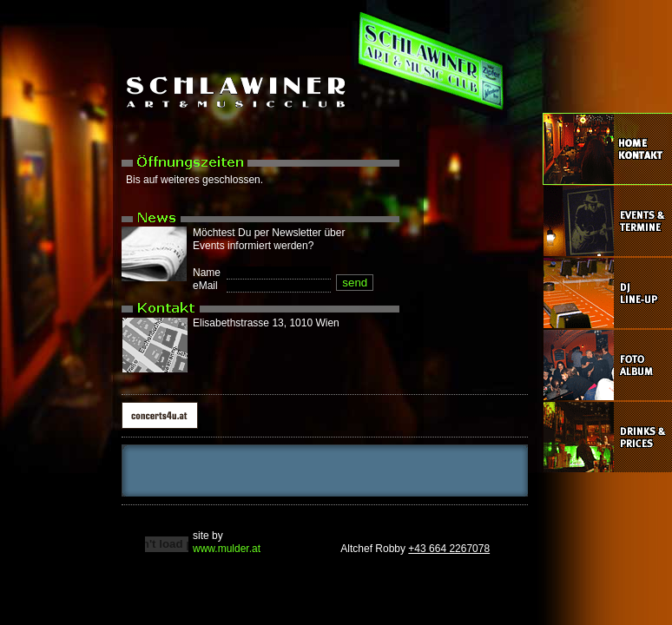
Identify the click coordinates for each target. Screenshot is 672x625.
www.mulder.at (227, 549)
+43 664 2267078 (449, 549)
